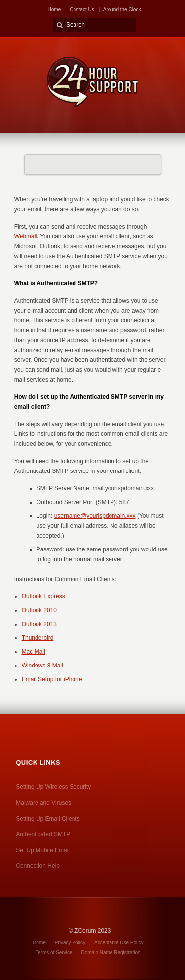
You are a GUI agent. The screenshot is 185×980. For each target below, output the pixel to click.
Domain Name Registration (111, 953)
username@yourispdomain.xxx (95, 516)
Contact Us (82, 10)
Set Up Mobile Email (43, 850)
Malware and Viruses (43, 803)
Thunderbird (38, 638)
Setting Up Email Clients (48, 819)
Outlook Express (43, 596)
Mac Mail (34, 652)
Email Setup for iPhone (52, 679)
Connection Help (38, 866)
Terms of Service (54, 953)
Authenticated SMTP (43, 834)
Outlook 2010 (39, 610)
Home (55, 10)
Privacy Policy (70, 943)
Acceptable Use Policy (119, 943)
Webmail (26, 236)
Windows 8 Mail (42, 666)
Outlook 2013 (39, 624)
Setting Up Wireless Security (53, 787)
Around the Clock (122, 10)
